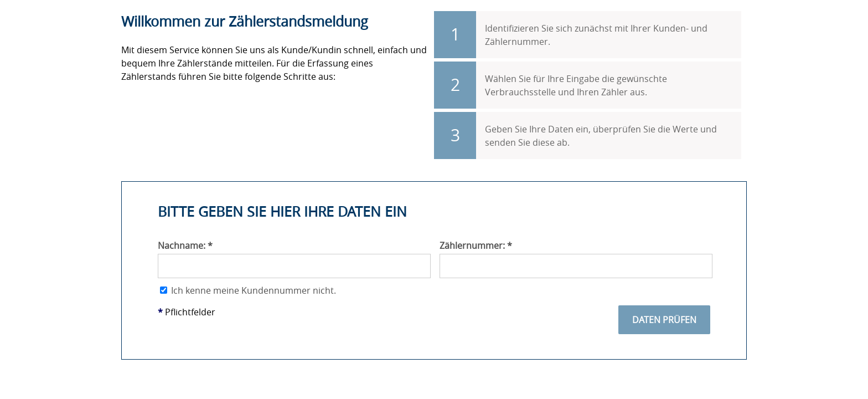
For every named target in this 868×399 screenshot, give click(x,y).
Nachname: (185, 245)
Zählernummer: (476, 245)
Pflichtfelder (187, 312)
